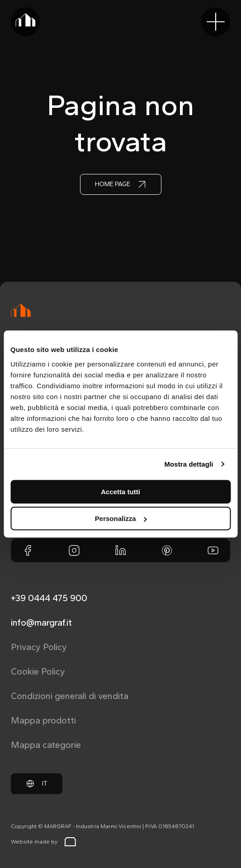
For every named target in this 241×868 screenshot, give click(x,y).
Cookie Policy (38, 671)
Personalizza (121, 518)
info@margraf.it (41, 622)
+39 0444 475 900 (49, 598)
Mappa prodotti (43, 720)
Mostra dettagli (189, 464)
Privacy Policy (39, 647)
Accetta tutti (120, 491)
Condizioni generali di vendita (70, 696)
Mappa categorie (46, 745)
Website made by (43, 842)
